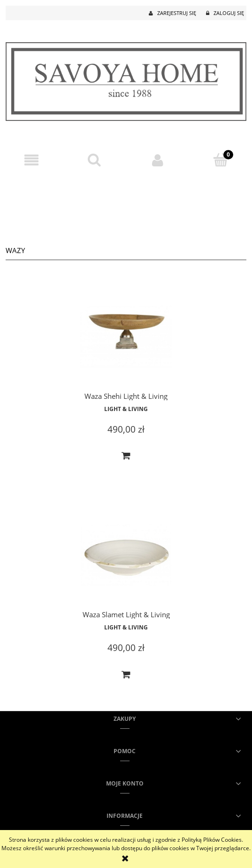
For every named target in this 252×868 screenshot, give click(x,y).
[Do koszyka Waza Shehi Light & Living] (126, 456)
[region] (126, 205)
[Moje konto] (158, 160)
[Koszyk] (221, 160)
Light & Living (126, 409)
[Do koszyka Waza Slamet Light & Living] (126, 675)
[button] (31, 160)
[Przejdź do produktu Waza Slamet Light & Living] (126, 556)
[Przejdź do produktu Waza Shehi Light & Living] (126, 337)
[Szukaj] (94, 160)
